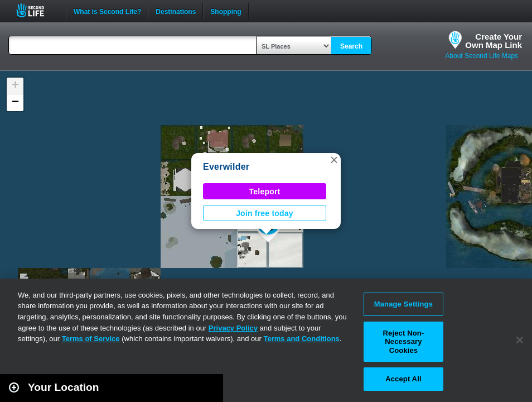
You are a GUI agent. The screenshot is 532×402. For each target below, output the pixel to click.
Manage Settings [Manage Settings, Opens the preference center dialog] (403, 304)
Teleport (265, 192)
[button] (334, 160)
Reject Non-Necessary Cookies (404, 342)
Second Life (37, 10)
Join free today (265, 213)
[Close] (520, 340)
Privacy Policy (233, 328)
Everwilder (226, 167)
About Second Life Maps (482, 56)
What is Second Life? (107, 11)
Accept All (403, 379)
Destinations (176, 11)
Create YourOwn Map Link (494, 41)
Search (351, 46)
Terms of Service (91, 339)
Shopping (226, 11)
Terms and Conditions (302, 339)
